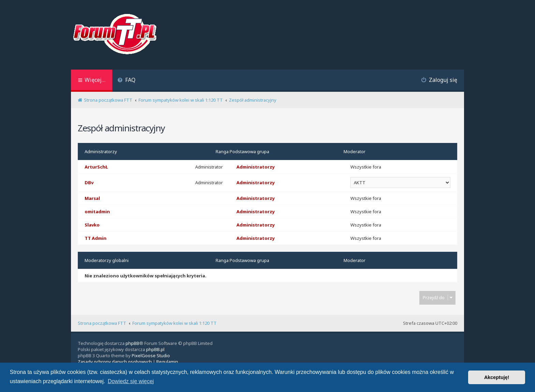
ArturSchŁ (96, 167)
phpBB (132, 343)
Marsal (92, 198)
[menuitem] (126, 81)
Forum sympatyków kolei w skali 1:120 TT (175, 323)
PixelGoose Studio (151, 355)
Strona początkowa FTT (102, 323)
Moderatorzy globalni (107, 260)
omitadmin (97, 212)
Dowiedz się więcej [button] (131, 381)
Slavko (92, 225)
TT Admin (96, 238)
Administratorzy (101, 151)
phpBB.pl (155, 349)
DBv (89, 183)
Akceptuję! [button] (497, 377)
